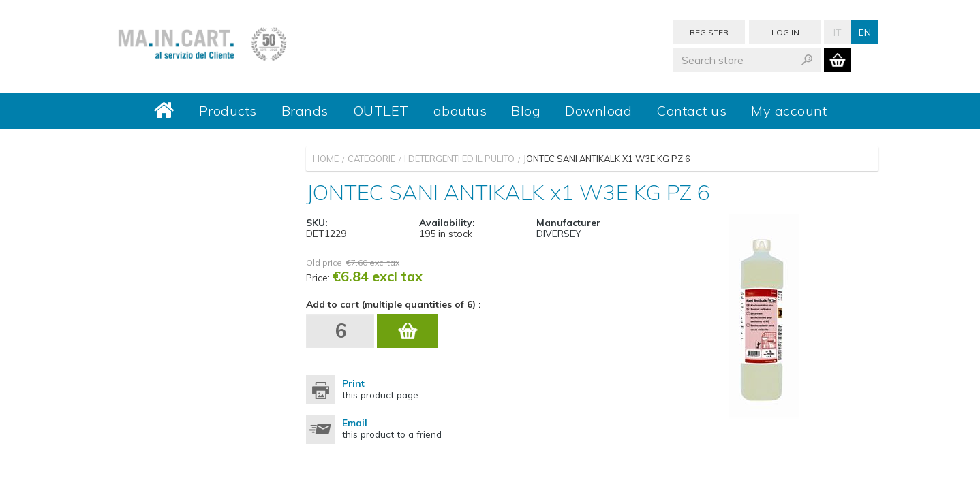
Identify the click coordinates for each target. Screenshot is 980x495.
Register (709, 32)
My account (789, 111)
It (838, 32)
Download (598, 111)
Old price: (325, 262)
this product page (380, 389)
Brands (305, 111)
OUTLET (381, 111)
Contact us (691, 111)
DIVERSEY (559, 234)
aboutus (460, 111)
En (865, 32)
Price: (318, 277)
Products (228, 111)
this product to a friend (392, 428)
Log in (785, 32)
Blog (526, 111)
